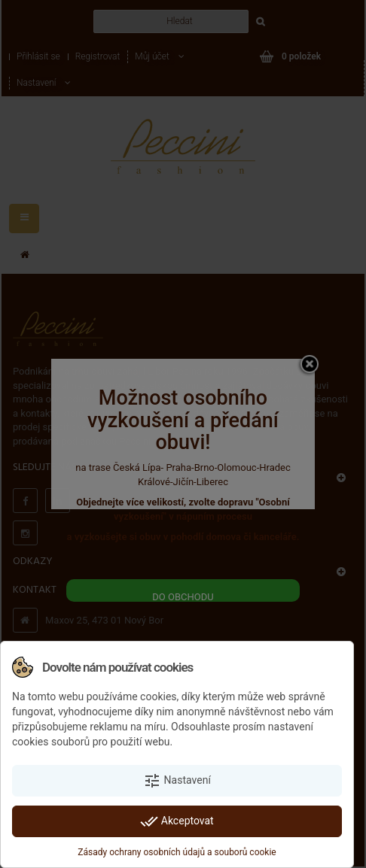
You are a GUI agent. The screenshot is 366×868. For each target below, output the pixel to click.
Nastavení (177, 781)
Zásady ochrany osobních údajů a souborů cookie (177, 852)
